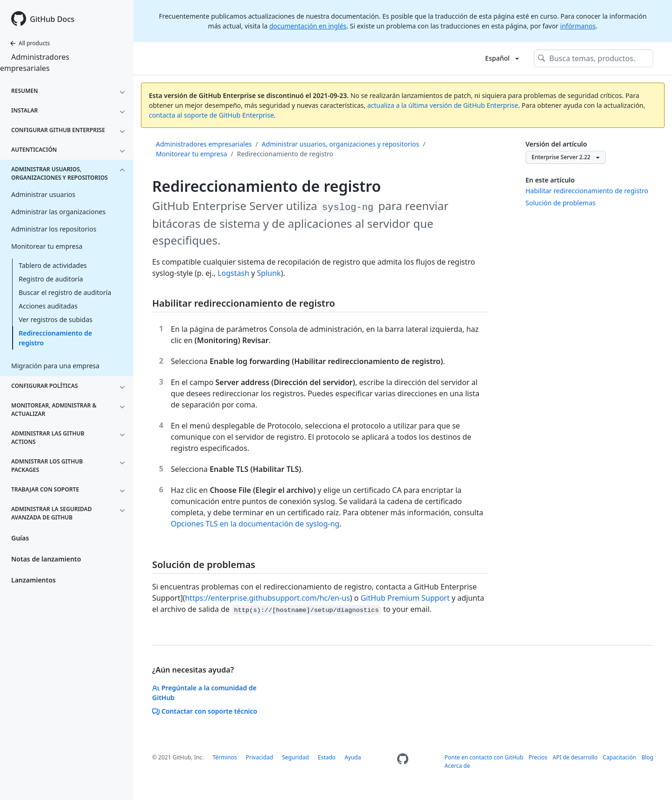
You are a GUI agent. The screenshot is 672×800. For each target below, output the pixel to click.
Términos (224, 757)
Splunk (269, 273)
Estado (327, 757)
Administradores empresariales (35, 63)
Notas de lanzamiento (46, 559)
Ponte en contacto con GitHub (484, 757)
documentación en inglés (308, 26)
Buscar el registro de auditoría (65, 292)
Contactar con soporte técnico (205, 711)
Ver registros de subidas (56, 319)
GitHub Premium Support (405, 598)
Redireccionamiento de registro (55, 338)
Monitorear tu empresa (192, 154)
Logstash (233, 273)
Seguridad (295, 757)
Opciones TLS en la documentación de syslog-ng (255, 524)
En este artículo (550, 180)
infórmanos (578, 26)
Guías (20, 538)
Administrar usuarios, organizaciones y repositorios (341, 144)
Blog (647, 757)
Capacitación (620, 757)
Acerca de (458, 766)
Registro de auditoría (51, 279)
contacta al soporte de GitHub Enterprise (211, 115)
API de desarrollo (575, 757)
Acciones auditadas (48, 306)
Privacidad (260, 757)
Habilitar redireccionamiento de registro (587, 191)
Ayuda (353, 757)
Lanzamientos (33, 580)
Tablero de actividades (53, 265)
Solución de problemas (560, 203)
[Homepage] (403, 762)
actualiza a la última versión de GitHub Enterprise (443, 105)
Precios (538, 757)
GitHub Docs (52, 19)
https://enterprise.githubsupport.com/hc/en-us (267, 598)
